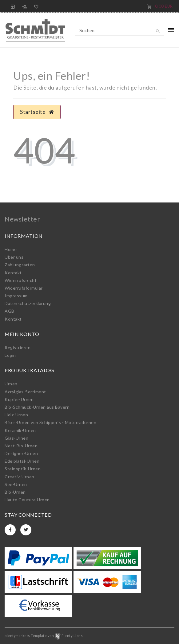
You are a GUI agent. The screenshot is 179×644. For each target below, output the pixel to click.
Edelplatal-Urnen (22, 461)
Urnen (11, 384)
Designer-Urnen (21, 453)
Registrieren (18, 347)
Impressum (16, 296)
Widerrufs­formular (24, 288)
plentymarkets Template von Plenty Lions (44, 636)
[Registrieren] (25, 6)
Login (10, 355)
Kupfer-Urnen (19, 399)
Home (11, 249)
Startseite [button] (37, 112)
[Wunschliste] (35, 6)
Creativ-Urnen (20, 477)
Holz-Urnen (16, 415)
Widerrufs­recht (21, 280)
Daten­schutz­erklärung (28, 303)
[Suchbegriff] (119, 30)
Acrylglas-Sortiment (25, 392)
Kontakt (13, 273)
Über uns (14, 257)
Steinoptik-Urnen (23, 469)
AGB (10, 311)
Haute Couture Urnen (27, 500)
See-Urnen (16, 484)
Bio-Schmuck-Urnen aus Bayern (37, 407)
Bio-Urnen (15, 492)
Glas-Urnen (16, 438)
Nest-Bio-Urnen (21, 446)
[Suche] (158, 31)
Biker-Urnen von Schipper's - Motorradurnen (50, 422)
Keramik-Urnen (20, 430)
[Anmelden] (13, 6)
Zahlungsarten (20, 265)
